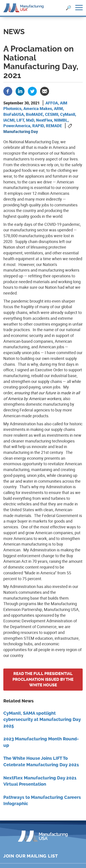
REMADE (54, 126)
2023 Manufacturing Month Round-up (41, 742)
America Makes (38, 108)
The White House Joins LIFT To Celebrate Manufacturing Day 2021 (41, 762)
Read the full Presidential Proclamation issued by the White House (43, 679)
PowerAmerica (17, 126)
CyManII (68, 114)
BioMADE (34, 114)
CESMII (52, 114)
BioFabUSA (14, 114)
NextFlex (44, 120)
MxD (30, 120)
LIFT (20, 120)
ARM (58, 108)
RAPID (38, 126)
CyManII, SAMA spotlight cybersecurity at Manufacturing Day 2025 (42, 720)
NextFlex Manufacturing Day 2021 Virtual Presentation (40, 781)
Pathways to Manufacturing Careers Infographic (42, 801)
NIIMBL (61, 120)
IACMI (9, 120)
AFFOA (52, 103)
